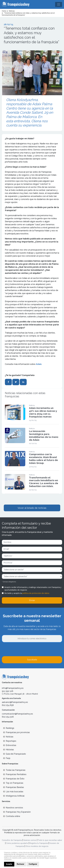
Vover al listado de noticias (32, 508)
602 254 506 (8, 717)
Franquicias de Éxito (14, 779)
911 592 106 (8, 691)
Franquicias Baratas (14, 787)
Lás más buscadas (13, 792)
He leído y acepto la (27, 593)
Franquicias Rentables (15, 774)
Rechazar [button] (21, 864)
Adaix (39, 364)
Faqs (7, 758)
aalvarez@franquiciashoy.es (15, 702)
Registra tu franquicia (39, 843)
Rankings (9, 728)
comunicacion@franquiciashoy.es (17, 714)
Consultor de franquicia (12, 840)
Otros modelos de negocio (37, 846)
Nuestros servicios (13, 808)
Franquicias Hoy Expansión (17, 812)
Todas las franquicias (14, 770)
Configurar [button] (33, 864)
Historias (8, 750)
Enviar (32, 600)
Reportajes (10, 741)
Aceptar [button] (9, 864)
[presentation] (21, 649)
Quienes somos (30, 840)
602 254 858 (8, 705)
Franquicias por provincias (16, 732)
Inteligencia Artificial (14, 796)
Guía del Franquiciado (15, 754)
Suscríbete (32, 660)
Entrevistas (10, 745)
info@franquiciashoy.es (13, 688)
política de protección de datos (36, 593)
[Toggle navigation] (59, 4)
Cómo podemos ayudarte (17, 843)
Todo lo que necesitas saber (50, 840)
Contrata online (12, 816)
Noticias (8, 737)
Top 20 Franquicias (13, 783)
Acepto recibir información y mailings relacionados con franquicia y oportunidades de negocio (33, 589)
